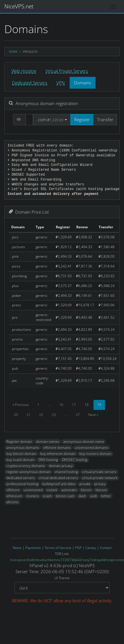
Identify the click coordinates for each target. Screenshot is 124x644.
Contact (106, 548)
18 (87, 405)
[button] (52, 120)
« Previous (21, 405)
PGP (78, 548)
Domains (83, 83)
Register (82, 119)
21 (28, 415)
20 (16, 415)
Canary (91, 548)
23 (54, 415)
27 (78, 415)
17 (74, 405)
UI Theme (62, 578)
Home (13, 52)
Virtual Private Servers (67, 71)
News (17, 548)
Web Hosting (24, 71)
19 (99, 405)
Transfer (105, 119)
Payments (33, 548)
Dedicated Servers (30, 83)
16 (61, 405)
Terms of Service (58, 548)
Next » (93, 415)
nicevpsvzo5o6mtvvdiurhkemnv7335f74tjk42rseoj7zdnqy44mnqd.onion (67, 560)
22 (41, 415)
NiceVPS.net (19, 6)
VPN (61, 83)
